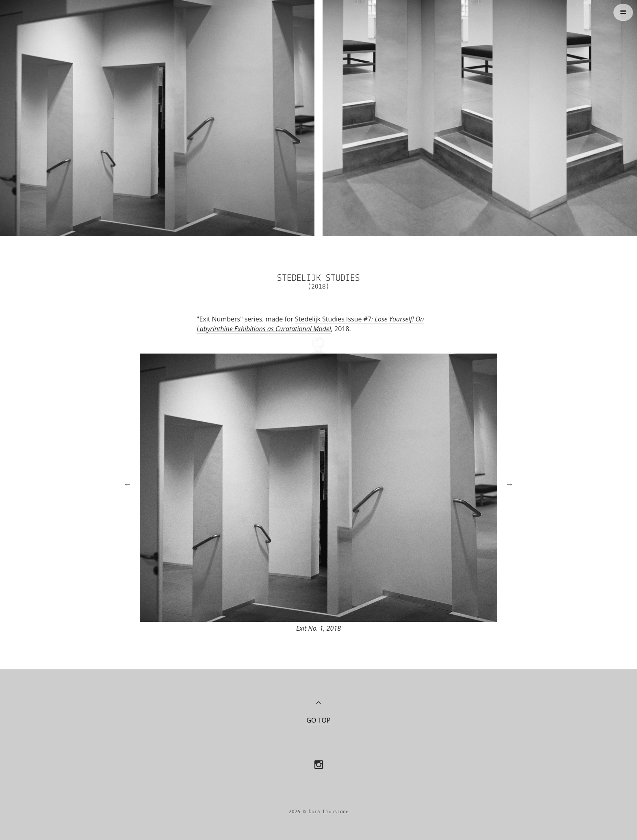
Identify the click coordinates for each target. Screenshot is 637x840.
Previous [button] (123, 479)
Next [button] (505, 479)
